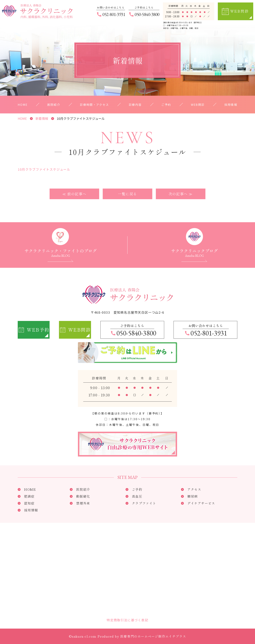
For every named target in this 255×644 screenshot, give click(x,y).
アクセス (194, 489)
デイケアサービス (201, 503)
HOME (23, 105)
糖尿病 (193, 496)
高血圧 (137, 496)
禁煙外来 (83, 503)
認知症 (29, 503)
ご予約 (166, 105)
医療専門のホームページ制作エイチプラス (153, 636)
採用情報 (231, 105)
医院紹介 (54, 105)
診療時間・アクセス (94, 105)
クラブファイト (144, 503)
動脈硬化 (83, 496)
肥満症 (29, 496)
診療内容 (135, 105)
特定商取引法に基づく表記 (127, 620)
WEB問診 (198, 105)
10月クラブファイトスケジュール (44, 169)
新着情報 (42, 118)
